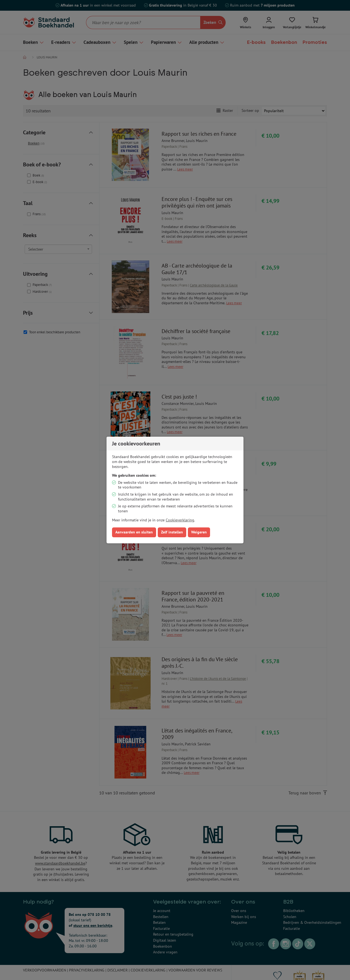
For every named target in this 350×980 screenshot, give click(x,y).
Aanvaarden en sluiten (134, 532)
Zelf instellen (172, 532)
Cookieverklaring (180, 520)
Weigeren (199, 532)
